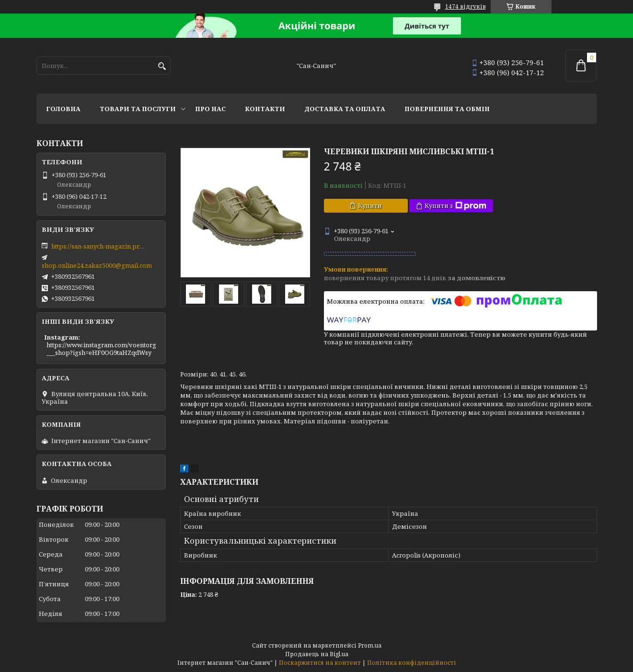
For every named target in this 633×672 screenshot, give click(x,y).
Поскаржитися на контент (320, 663)
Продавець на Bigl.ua (317, 654)
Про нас (210, 109)
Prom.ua (370, 645)
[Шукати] (162, 66)
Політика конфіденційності (412, 663)
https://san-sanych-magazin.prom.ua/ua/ (99, 246)
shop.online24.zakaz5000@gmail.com (97, 265)
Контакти (265, 109)
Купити (370, 205)
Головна (63, 109)
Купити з (455, 206)
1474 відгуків (466, 6)
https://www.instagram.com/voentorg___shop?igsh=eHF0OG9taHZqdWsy (101, 349)
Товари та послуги (138, 109)
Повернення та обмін (447, 109)
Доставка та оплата (345, 109)
